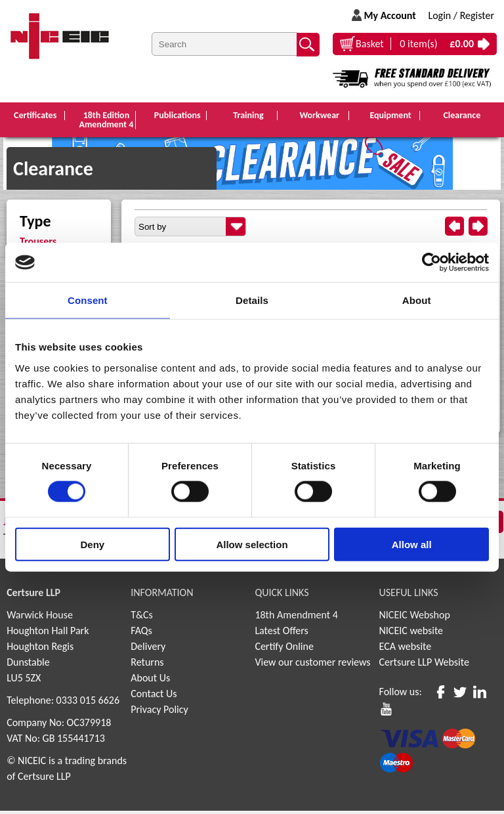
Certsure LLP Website (424, 665)
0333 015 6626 (88, 703)
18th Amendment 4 (296, 618)
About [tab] (417, 300)
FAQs (141, 634)
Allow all (412, 544)
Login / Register (461, 15)
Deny (92, 544)
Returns (147, 665)
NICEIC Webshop (415, 618)
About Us (150, 681)
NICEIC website (411, 634)
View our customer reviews (312, 665)
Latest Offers (282, 634)
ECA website (406, 650)
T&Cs (142, 618)
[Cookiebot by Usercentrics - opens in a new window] (431, 263)
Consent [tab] (88, 300)
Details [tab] (252, 300)
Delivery (148, 650)
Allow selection (252, 544)
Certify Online (284, 650)
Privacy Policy (159, 713)
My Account (389, 15)
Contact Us (154, 697)
